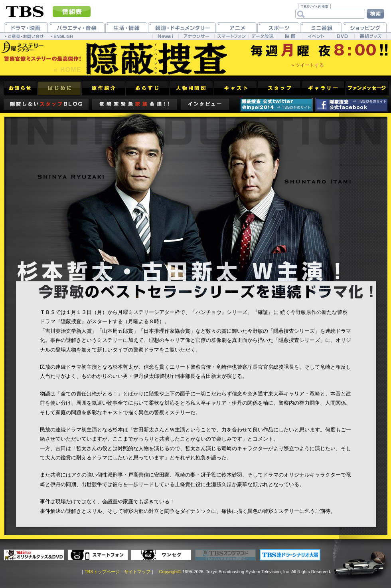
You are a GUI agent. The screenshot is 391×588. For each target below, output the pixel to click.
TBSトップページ (102, 572)
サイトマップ (137, 572)
